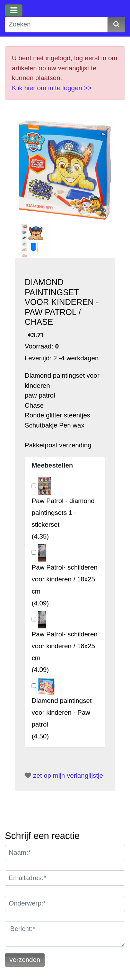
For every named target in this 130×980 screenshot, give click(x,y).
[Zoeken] (56, 25)
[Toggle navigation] (14, 10)
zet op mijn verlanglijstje (64, 775)
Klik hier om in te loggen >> (52, 88)
